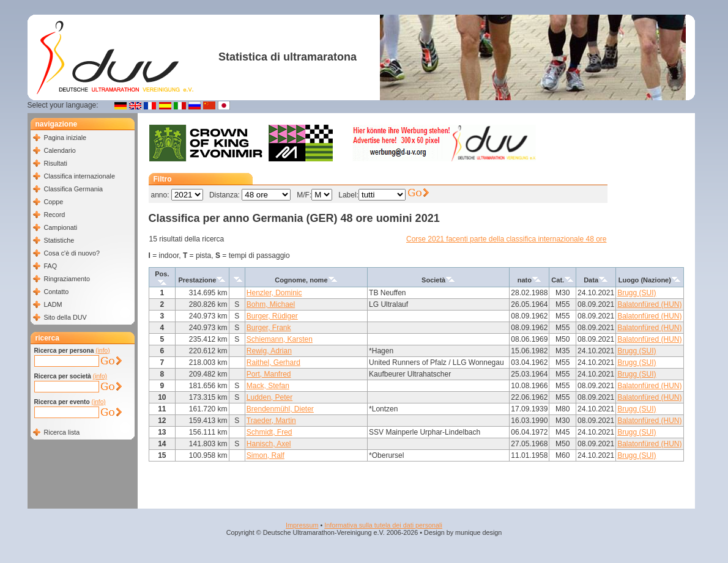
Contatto (57, 292)
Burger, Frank (269, 328)
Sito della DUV (65, 317)
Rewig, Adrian (269, 351)
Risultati (56, 163)
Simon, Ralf (266, 455)
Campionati (61, 227)
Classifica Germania (74, 189)
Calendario (60, 150)
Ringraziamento (67, 279)
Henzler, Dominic (274, 293)
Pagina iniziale (65, 138)
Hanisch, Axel (269, 444)
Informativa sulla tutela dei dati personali (383, 525)
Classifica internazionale (80, 176)
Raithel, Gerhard (273, 362)
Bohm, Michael (271, 304)
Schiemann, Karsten (280, 339)
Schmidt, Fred (269, 432)
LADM (53, 304)
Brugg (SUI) (637, 293)
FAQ (51, 266)
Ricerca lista (62, 432)
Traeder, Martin (271, 421)
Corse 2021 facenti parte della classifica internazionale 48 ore (507, 239)
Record (55, 215)
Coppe (54, 202)
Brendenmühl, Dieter (280, 409)
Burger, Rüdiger (272, 316)
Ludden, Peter (269, 397)
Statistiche (59, 240)
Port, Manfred (269, 374)
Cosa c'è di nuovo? (72, 253)
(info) (102, 351)
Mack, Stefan (268, 386)
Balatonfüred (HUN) (649, 304)
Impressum (302, 525)
